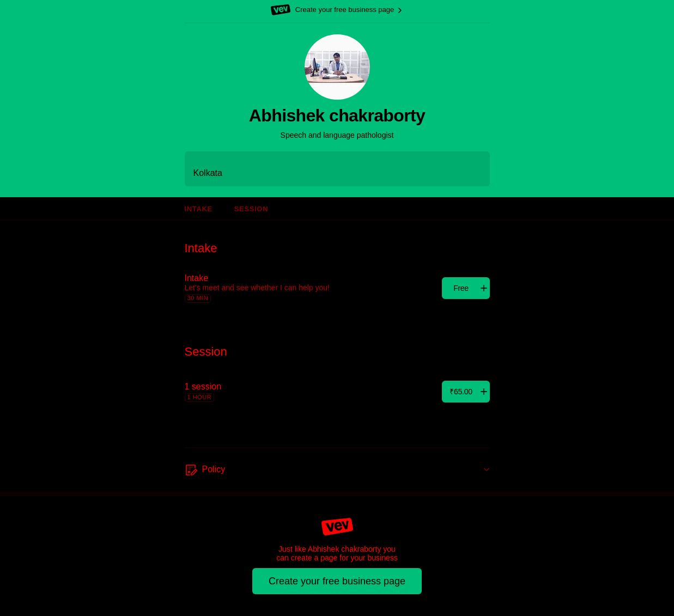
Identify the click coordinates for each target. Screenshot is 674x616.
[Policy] (337, 470)
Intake (199, 209)
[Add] (466, 288)
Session (251, 209)
